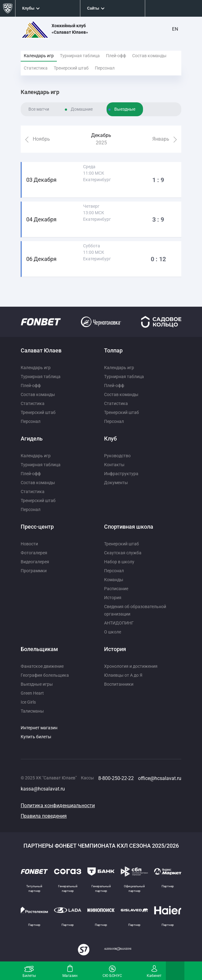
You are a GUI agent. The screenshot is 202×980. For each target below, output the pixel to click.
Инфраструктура (121, 474)
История (113, 598)
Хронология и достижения (131, 666)
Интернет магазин (39, 728)
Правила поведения (44, 816)
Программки (34, 571)
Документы (116, 483)
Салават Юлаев (41, 350)
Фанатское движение (42, 666)
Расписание (116, 589)
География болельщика (45, 675)
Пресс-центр (37, 527)
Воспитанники (119, 684)
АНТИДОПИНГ (119, 623)
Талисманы (32, 711)
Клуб (110, 439)
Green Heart (32, 693)
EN (175, 29)
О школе (113, 632)
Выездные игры (37, 684)
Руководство (117, 456)
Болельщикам (39, 649)
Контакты (114, 465)
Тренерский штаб (71, 68)
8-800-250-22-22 (116, 778)
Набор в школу (119, 562)
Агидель (32, 439)
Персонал (105, 68)
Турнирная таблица (80, 56)
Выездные (125, 109)
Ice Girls (28, 702)
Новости (29, 544)
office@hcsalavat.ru (160, 778)
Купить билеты (36, 737)
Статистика (36, 68)
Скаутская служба (123, 553)
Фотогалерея (34, 553)
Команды (114, 580)
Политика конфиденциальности (58, 805)
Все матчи (39, 109)
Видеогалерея (35, 562)
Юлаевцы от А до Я (123, 675)
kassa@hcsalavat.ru (43, 789)
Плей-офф (116, 56)
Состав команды (149, 56)
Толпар (113, 350)
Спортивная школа (129, 527)
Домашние (82, 109)
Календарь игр (39, 56)
